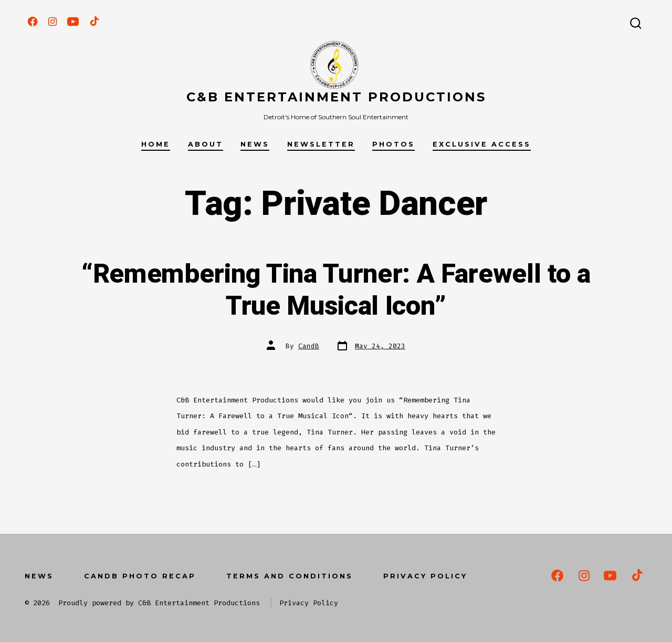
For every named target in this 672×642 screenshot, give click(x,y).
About (206, 144)
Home (156, 144)
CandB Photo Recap (140, 576)
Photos (393, 144)
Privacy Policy (425, 576)
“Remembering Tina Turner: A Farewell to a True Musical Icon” (336, 290)
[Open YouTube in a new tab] (73, 22)
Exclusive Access (482, 144)
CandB (309, 346)
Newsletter (321, 144)
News (255, 144)
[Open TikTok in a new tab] (93, 22)
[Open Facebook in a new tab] (33, 22)
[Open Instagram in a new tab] (52, 22)
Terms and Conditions (290, 576)
